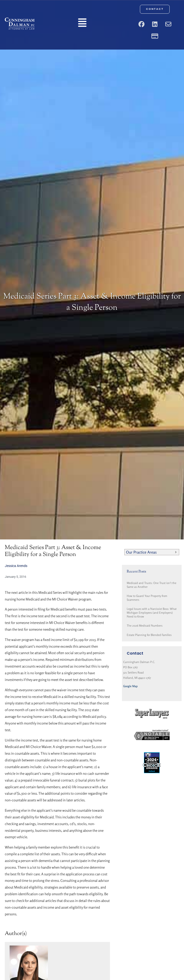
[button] (82, 24)
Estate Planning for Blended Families (149, 635)
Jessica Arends (16, 566)
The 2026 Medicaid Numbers (145, 626)
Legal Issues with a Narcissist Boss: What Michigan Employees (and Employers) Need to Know (152, 612)
